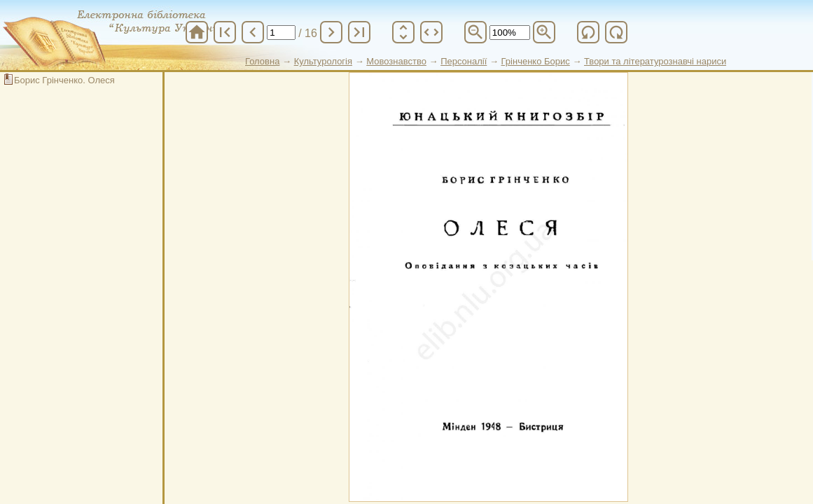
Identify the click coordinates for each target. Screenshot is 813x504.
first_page (225, 32)
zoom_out (475, 32)
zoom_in (544, 32)
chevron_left (253, 32)
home (197, 32)
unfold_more (403, 32)
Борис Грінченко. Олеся (64, 80)
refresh (588, 32)
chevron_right (331, 32)
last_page (359, 32)
